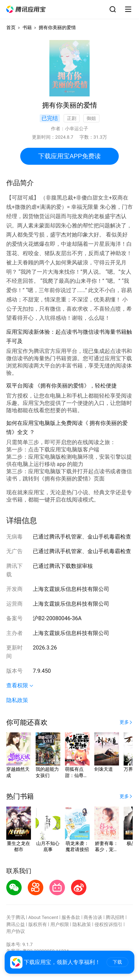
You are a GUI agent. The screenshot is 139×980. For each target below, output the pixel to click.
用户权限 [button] (60, 925)
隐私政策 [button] (17, 700)
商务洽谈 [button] (93, 917)
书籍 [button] (27, 28)
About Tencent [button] (43, 917)
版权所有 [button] (38, 925)
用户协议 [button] (16, 931)
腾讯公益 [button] (16, 925)
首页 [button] (11, 28)
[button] (26, 9)
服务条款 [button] (71, 917)
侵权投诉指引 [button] (108, 925)
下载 (117, 962)
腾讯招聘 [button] (115, 917)
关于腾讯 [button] (16, 917)
